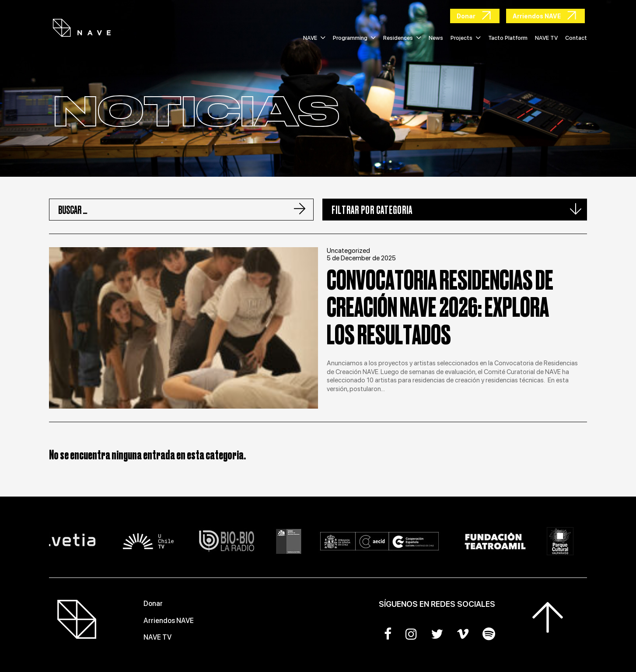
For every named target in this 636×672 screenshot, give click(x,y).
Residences (402, 38)
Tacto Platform (508, 38)
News (436, 38)
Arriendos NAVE (169, 621)
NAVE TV (546, 38)
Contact (576, 38)
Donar (153, 604)
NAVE (314, 38)
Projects (466, 38)
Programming (354, 38)
